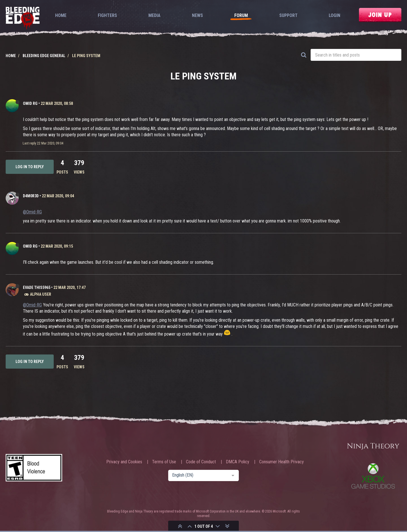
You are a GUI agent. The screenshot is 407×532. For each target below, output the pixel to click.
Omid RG (30, 103)
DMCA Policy (238, 462)
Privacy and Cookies (124, 462)
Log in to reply (30, 167)
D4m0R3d (31, 196)
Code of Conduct (201, 462)
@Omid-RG (32, 212)
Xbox (373, 476)
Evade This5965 (37, 287)
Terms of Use (164, 462)
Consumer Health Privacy (282, 462)
